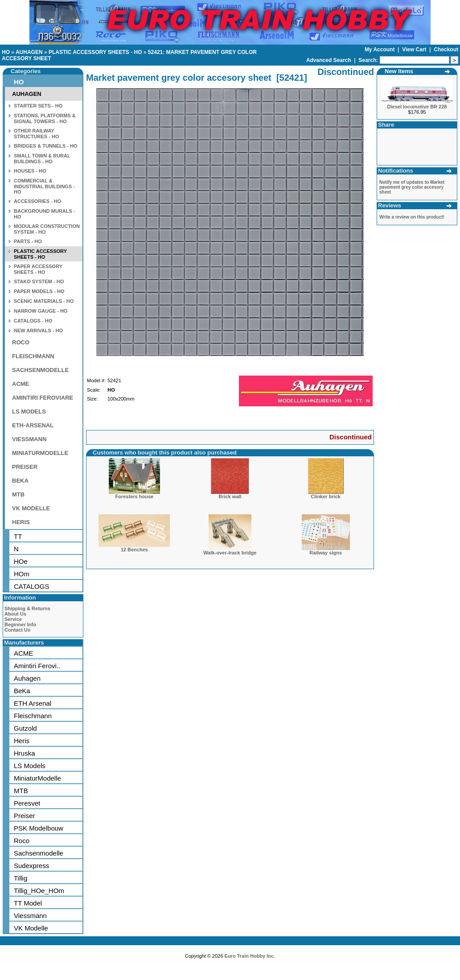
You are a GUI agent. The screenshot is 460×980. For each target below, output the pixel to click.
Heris (22, 741)
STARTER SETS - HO (38, 106)
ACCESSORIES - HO (37, 201)
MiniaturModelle (37, 778)
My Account (380, 50)
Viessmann (30, 916)
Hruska (25, 753)
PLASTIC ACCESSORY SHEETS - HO (95, 52)
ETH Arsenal (33, 703)
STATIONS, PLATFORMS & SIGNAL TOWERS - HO (45, 118)
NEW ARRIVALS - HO (38, 331)
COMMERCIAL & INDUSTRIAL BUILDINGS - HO (44, 186)
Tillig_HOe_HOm (39, 891)
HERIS (21, 522)
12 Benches (134, 550)
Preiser (25, 816)
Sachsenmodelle (39, 853)
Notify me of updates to (412, 187)
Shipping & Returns (27, 608)
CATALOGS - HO (33, 321)
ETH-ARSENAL (33, 425)
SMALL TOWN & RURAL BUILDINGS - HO (42, 159)
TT (18, 536)
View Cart (415, 50)
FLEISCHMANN (33, 356)
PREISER (25, 467)
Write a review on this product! (412, 217)
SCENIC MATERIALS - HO (44, 301)
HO (6, 52)
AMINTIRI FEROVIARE (43, 398)
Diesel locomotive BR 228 (417, 107)
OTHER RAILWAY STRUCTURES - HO (36, 134)
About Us (15, 614)
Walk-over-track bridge (230, 553)
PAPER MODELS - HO (39, 291)
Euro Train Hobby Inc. (250, 956)
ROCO (21, 342)
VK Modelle (31, 928)
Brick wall (230, 496)
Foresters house (135, 496)
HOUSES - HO (30, 171)
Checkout (446, 50)
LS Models (30, 766)
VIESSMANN (29, 439)
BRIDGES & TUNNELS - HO (45, 146)
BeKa (22, 691)
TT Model (28, 903)
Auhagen (27, 678)
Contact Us (17, 630)
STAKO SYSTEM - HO (39, 281)
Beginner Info (20, 624)
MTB (18, 494)
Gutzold (25, 728)
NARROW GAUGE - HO (41, 311)
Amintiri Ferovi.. (37, 666)
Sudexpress (31, 866)
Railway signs (326, 553)
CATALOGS (31, 586)
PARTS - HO (28, 241)
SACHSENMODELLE (40, 370)
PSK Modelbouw (39, 828)
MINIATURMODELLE (40, 453)
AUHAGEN (29, 52)
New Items (399, 71)
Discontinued (351, 437)
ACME (21, 384)
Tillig (21, 878)
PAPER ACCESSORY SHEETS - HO (38, 269)
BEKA (20, 481)
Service (13, 619)
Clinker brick (326, 496)
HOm (22, 574)
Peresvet (27, 803)
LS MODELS (29, 411)
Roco (22, 841)
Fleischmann (33, 716)
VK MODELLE (31, 508)
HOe (21, 561)
